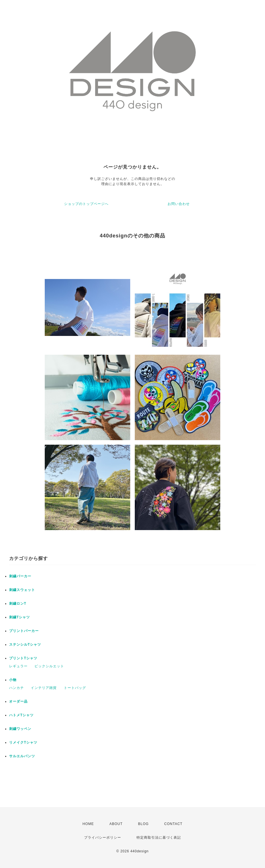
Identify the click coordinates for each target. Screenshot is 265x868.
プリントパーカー (24, 631)
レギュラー (18, 666)
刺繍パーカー (20, 576)
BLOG (143, 824)
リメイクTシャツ (23, 742)
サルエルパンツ (22, 756)
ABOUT (116, 824)
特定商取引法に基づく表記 (159, 838)
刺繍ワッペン (20, 729)
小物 (13, 680)
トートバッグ (75, 688)
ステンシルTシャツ (25, 645)
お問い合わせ (179, 204)
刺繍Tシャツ (20, 617)
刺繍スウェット (22, 590)
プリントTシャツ (23, 658)
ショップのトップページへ (86, 204)
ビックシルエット (49, 666)
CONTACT (173, 824)
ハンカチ (17, 688)
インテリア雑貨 (44, 688)
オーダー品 (18, 701)
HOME (88, 824)
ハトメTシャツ (21, 715)
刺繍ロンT (18, 604)
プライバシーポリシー (103, 838)
